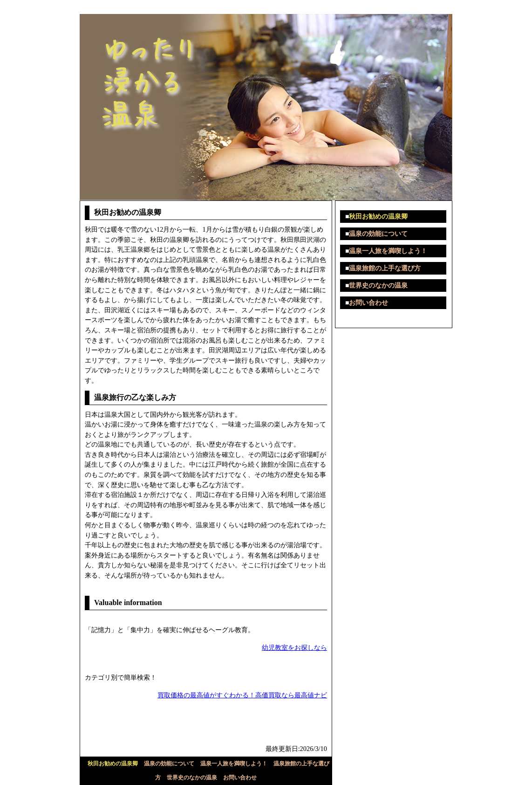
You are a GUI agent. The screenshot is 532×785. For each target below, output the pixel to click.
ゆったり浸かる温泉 (114, 7)
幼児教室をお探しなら (294, 647)
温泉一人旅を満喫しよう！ (234, 764)
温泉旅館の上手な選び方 (385, 268)
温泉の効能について (169, 764)
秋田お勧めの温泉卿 (113, 764)
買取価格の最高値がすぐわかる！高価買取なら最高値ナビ (242, 695)
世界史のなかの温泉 (192, 778)
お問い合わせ (240, 778)
